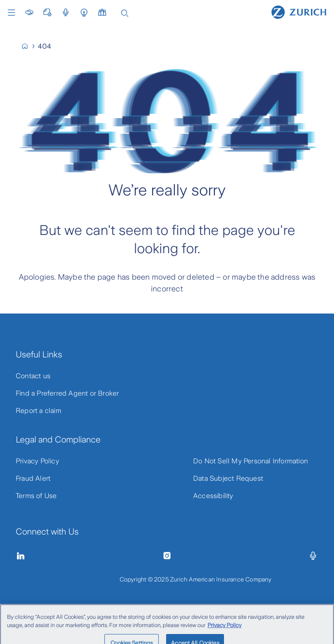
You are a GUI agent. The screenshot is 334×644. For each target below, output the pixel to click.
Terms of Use (36, 496)
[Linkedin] (21, 556)
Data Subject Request (228, 478)
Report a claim (38, 411)
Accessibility (213, 496)
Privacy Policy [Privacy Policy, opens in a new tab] (224, 629)
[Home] (299, 12)
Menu (11, 13)
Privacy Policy (37, 461)
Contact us (33, 376)
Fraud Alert (33, 478)
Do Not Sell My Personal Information (250, 461)
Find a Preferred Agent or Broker (67, 393)
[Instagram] (167, 556)
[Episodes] (313, 556)
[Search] (125, 12)
